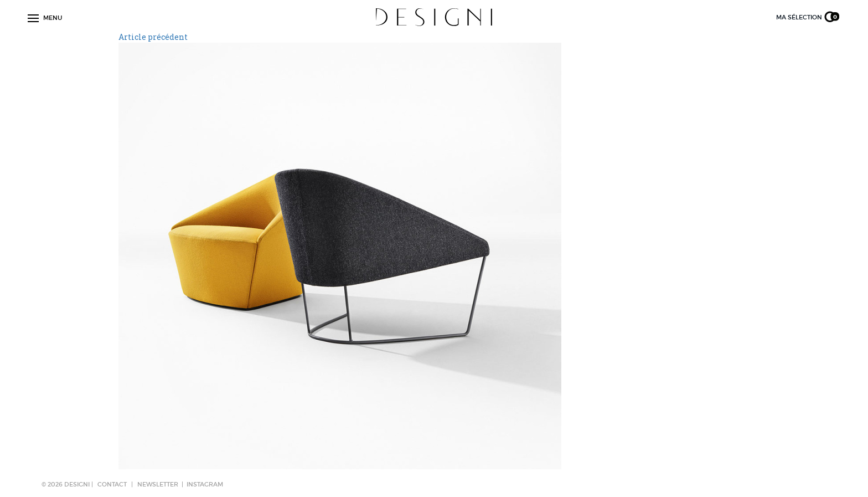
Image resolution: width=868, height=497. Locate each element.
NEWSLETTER (158, 484)
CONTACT (112, 484)
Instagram (205, 484)
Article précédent (153, 37)
